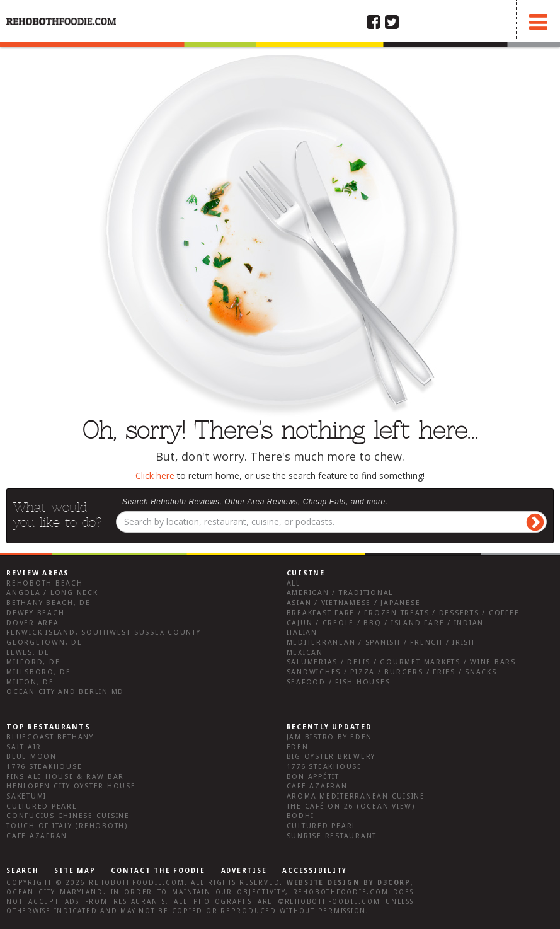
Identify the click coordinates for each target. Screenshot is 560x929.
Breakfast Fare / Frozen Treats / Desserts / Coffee (403, 613)
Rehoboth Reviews (185, 502)
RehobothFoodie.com (137, 883)
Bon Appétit (313, 777)
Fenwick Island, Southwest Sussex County (104, 632)
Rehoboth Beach (45, 583)
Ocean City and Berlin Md (65, 692)
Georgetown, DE (44, 643)
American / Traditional (340, 593)
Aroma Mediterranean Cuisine (356, 796)
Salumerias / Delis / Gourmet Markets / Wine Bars (401, 662)
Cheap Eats (324, 502)
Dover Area (33, 623)
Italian (302, 632)
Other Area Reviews (261, 502)
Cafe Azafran (37, 836)
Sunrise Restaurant (332, 836)
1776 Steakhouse (44, 767)
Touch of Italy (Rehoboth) (67, 826)
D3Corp (394, 883)
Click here (155, 476)
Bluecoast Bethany (50, 737)
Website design (323, 883)
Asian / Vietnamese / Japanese (354, 603)
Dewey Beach (35, 613)
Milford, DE (33, 662)
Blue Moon (31, 757)
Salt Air (24, 747)
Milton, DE (30, 682)
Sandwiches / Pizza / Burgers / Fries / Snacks (392, 672)
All (294, 583)
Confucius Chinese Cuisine (68, 816)
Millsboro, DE (39, 672)
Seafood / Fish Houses (339, 682)
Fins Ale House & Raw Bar (65, 777)
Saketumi (26, 796)
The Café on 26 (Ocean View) (351, 806)
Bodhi (300, 816)
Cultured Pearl (42, 806)
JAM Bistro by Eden (330, 737)
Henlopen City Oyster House (71, 786)
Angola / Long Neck (52, 593)
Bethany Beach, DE (49, 603)
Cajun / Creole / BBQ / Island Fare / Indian (386, 623)
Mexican (305, 653)
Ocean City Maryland (55, 892)
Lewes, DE (28, 653)
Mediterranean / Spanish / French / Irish (381, 643)
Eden (298, 747)
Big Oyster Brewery (331, 757)
